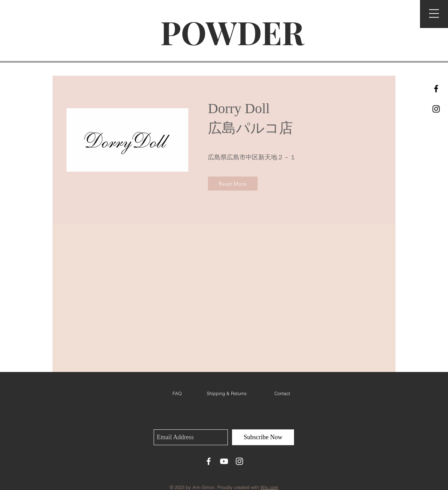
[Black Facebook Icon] (436, 89)
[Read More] (233, 184)
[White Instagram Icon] (239, 461)
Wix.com (269, 487)
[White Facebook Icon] (209, 461)
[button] (434, 13)
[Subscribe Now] (263, 437)
